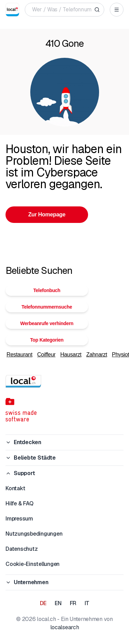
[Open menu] (117, 10)
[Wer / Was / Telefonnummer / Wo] (62, 10)
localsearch (64, 627)
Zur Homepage (47, 214)
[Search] (97, 10)
